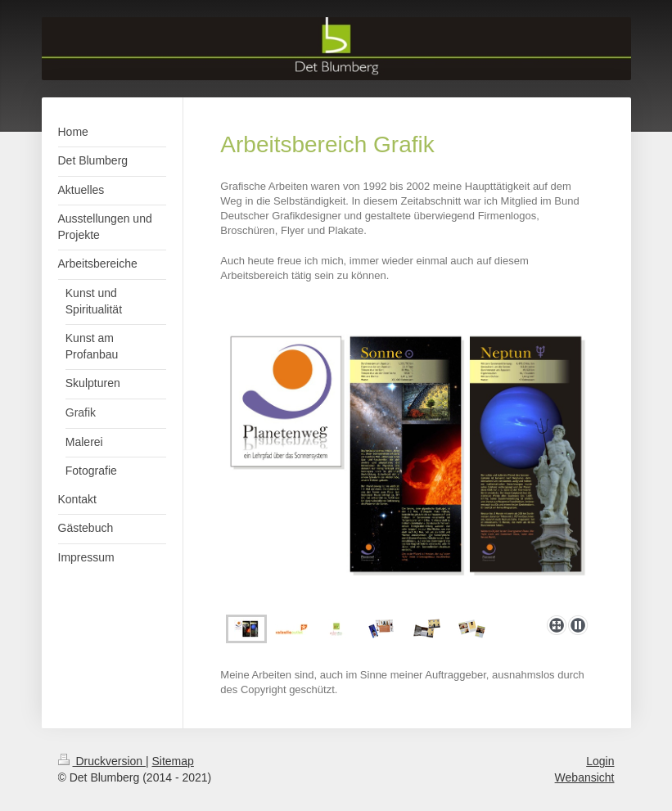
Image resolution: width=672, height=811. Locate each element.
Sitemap (173, 761)
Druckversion (102, 761)
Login (600, 761)
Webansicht (585, 777)
